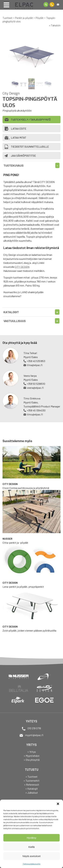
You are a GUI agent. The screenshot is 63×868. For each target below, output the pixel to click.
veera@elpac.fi (35, 388)
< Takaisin (55, 25)
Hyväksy (32, 838)
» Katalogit (32, 789)
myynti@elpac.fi (34, 735)
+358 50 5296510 (36, 384)
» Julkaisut (32, 793)
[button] (58, 804)
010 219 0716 (34, 728)
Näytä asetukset (32, 856)
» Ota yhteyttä (32, 760)
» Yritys (32, 752)
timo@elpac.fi (35, 414)
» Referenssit (32, 785)
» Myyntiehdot (32, 756)
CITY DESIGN (22, 267)
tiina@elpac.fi (35, 365)
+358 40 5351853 (36, 361)
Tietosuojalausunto (32, 864)
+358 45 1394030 (36, 410)
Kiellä (32, 847)
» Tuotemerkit (32, 781)
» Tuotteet (32, 777)
